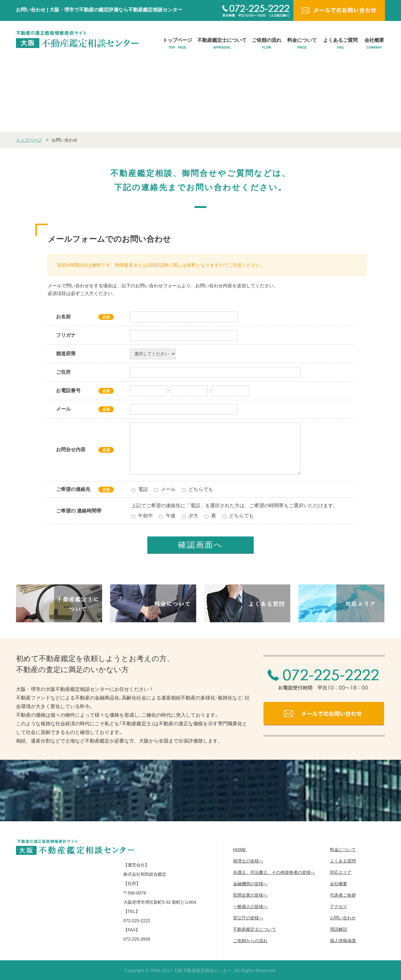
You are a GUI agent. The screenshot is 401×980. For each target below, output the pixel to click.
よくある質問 (343, 861)
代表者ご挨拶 (343, 895)
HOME (240, 850)
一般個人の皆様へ (250, 906)
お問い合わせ (343, 918)
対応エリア (341, 872)
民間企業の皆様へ (250, 895)
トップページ (177, 44)
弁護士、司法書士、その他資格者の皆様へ (274, 872)
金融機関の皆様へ (250, 884)
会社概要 (374, 44)
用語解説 (339, 929)
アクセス (339, 906)
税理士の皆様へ (248, 861)
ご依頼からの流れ (250, 941)
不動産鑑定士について (222, 44)
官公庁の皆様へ (248, 918)
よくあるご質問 (340, 44)
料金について (302, 44)
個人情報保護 (343, 941)
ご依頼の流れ (267, 44)
